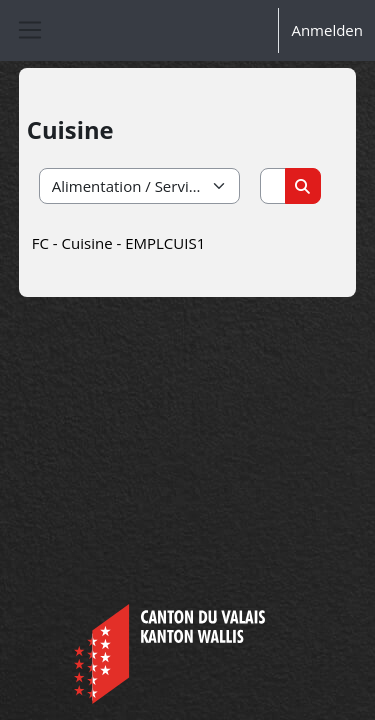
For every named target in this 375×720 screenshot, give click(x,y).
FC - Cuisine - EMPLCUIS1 (118, 243)
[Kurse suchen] (273, 186)
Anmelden (327, 30)
